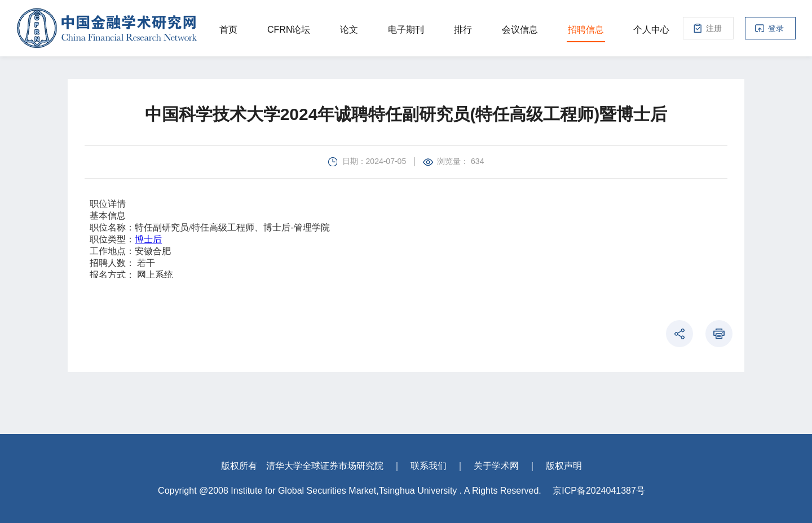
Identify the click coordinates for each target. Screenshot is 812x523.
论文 (349, 30)
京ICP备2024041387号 (599, 491)
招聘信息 (586, 30)
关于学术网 (496, 466)
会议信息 (520, 30)
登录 (776, 28)
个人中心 (651, 30)
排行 (463, 30)
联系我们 (429, 466)
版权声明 (564, 466)
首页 (228, 30)
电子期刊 (406, 30)
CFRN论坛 (289, 30)
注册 (714, 28)
